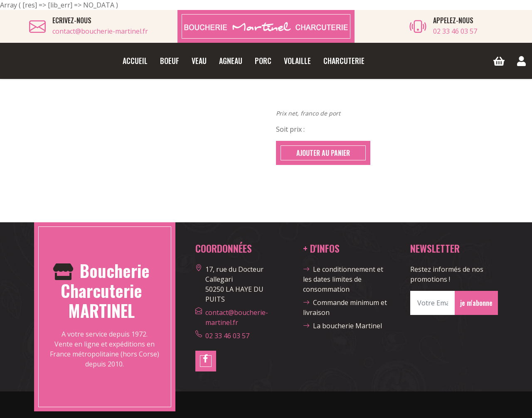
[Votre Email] (433, 303)
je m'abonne (476, 303)
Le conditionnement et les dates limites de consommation (343, 279)
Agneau (231, 61)
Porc (263, 61)
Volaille (297, 61)
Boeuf (170, 61)
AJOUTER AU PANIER (323, 153)
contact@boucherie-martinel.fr (100, 31)
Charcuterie (344, 61)
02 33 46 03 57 (455, 31)
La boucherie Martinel (342, 326)
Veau (199, 61)
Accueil (135, 61)
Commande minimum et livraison (345, 307)
